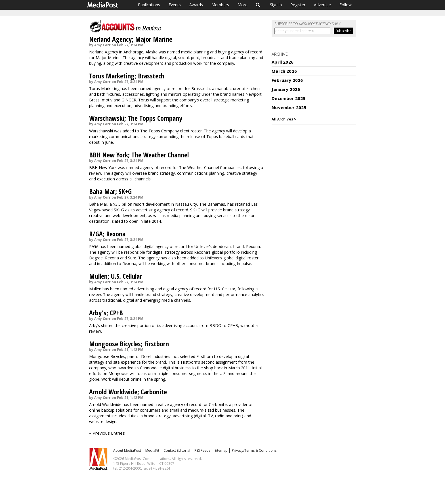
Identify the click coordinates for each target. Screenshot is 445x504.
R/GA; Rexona (107, 234)
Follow (346, 5)
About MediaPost (127, 450)
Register (298, 5)
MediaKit (152, 450)
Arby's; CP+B (106, 313)
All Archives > (284, 119)
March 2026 (284, 71)
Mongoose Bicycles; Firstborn (129, 344)
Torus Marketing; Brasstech (127, 76)
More (243, 5)
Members (220, 5)
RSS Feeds (202, 450)
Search (258, 5)
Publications (149, 5)
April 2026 (283, 62)
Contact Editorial (177, 450)
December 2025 (288, 98)
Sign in (276, 5)
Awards (196, 5)
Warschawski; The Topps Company (136, 118)
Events (175, 5)
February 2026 (287, 80)
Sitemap (221, 450)
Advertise (322, 5)
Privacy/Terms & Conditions (254, 450)
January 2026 (286, 89)
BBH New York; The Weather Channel (139, 155)
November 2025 (289, 107)
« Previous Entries (107, 433)
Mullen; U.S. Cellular (116, 276)
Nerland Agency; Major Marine (131, 39)
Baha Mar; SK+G (110, 191)
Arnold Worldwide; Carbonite (128, 392)
